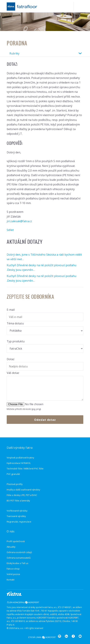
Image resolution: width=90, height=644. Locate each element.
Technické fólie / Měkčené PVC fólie (25, 469)
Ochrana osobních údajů (19, 552)
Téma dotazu (15, 323)
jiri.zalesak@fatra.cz (19, 221)
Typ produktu (16, 341)
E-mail (11, 310)
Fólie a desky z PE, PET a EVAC (22, 495)
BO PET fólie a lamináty (18, 501)
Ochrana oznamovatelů (19, 558)
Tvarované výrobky (16, 516)
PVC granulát (13, 474)
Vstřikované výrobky (17, 511)
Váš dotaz (13, 373)
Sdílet (10, 230)
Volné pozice (13, 574)
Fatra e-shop (13, 569)
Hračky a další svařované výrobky (23, 490)
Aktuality (11, 547)
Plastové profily (15, 484)
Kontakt (11, 580)
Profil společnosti (16, 541)
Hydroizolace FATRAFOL (19, 463)
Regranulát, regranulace (19, 522)
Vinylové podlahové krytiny (20, 458)
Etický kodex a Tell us (18, 563)
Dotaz (11, 359)
